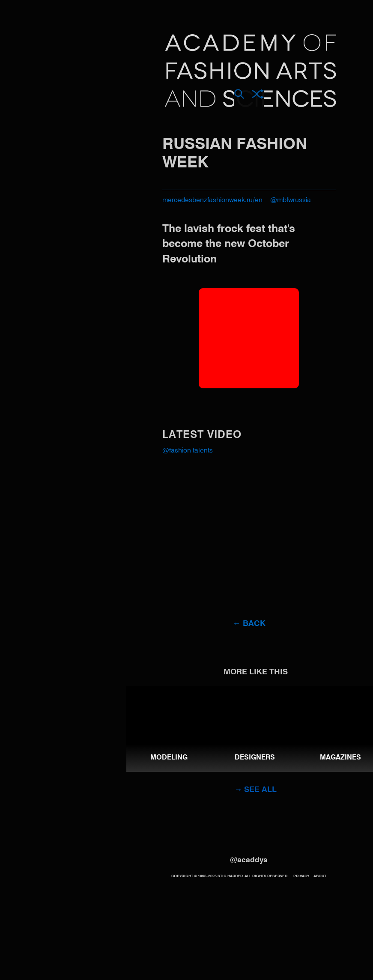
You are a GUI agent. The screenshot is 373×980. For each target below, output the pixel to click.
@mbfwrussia (291, 200)
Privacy (301, 876)
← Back (249, 624)
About (320, 876)
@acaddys (249, 860)
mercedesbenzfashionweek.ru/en (212, 200)
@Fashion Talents (188, 451)
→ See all (255, 790)
